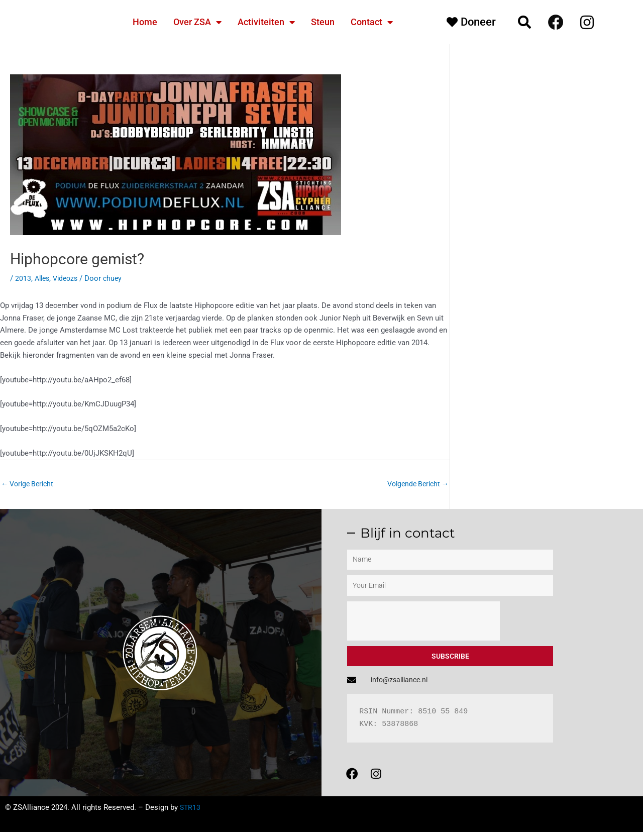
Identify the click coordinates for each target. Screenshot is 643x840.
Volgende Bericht (415, 484)
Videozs (69, 278)
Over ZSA (197, 22)
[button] (524, 22)
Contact (372, 22)
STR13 (191, 815)
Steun (323, 22)
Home (145, 22)
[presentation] (423, 622)
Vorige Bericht (30, 484)
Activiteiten (266, 22)
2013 (23, 278)
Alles (43, 278)
